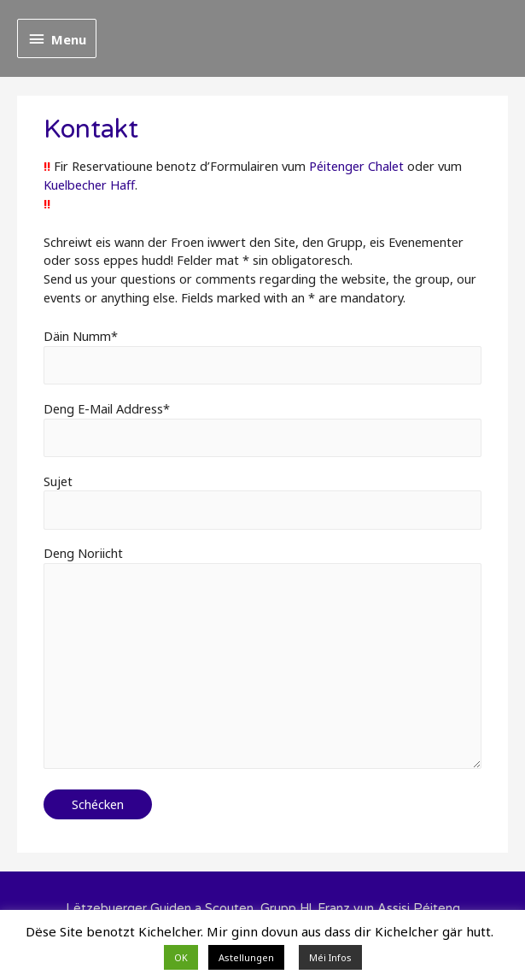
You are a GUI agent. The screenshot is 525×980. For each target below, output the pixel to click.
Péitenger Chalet (356, 166)
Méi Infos (330, 957)
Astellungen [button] (246, 957)
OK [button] (181, 957)
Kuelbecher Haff (89, 185)
